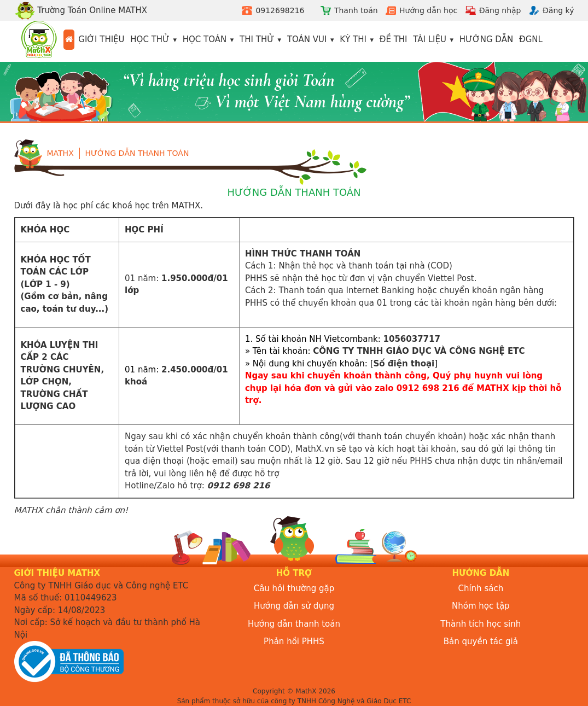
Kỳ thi (353, 39)
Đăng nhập (500, 10)
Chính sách (481, 588)
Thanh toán (356, 10)
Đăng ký (558, 10)
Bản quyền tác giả (481, 641)
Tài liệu (430, 39)
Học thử (150, 39)
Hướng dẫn (487, 39)
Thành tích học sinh (481, 624)
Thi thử (257, 39)
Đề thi (394, 39)
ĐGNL (531, 39)
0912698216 (280, 10)
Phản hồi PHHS (294, 641)
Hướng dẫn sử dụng (294, 606)
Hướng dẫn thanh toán (137, 153)
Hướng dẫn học (428, 10)
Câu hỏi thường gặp (294, 588)
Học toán (205, 39)
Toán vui (307, 39)
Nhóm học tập (481, 606)
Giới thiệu (101, 39)
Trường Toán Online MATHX (81, 10)
